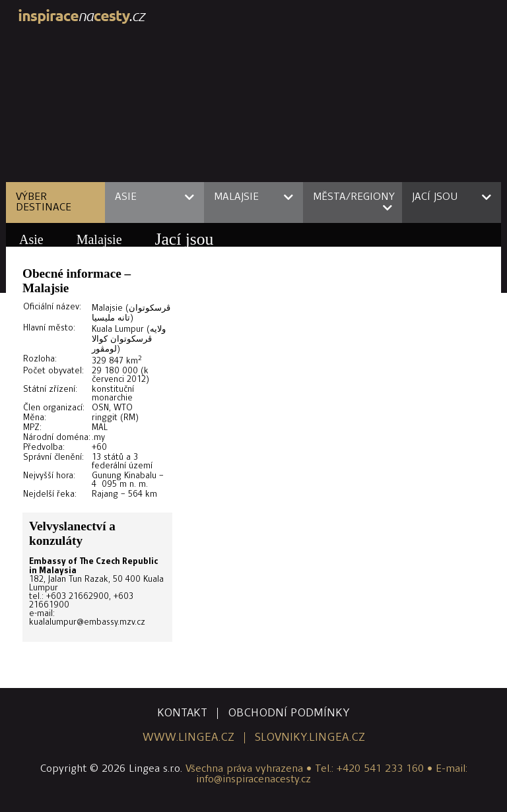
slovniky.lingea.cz (310, 738)
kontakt (182, 713)
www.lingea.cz (188, 738)
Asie (31, 239)
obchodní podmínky (289, 713)
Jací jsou (185, 239)
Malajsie (99, 239)
